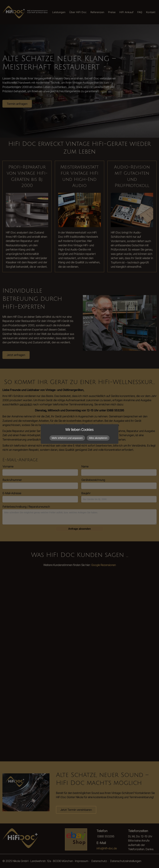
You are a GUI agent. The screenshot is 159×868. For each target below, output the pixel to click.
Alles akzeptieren (98, 438)
